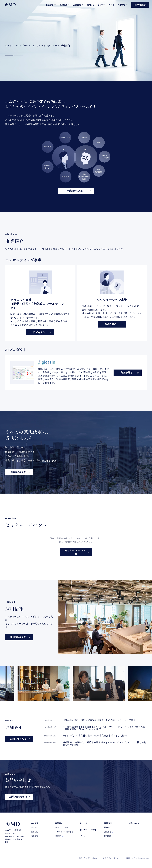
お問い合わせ (134, 823)
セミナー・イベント (106, 5)
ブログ (83, 836)
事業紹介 (59, 823)
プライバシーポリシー (111, 858)
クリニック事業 (62, 827)
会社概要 (35, 827)
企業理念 (35, 832)
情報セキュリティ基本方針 (89, 858)
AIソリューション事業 (64, 832)
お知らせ (91, 5)
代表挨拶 (35, 836)
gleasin (58, 836)
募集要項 (108, 832)
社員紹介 (108, 827)
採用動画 (108, 836)
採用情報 (108, 823)
